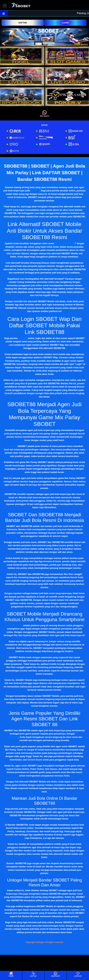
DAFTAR (23, 23)
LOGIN (65, 23)
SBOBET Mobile (14, 625)
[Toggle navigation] (5, 6)
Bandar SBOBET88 (65, 243)
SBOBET (35, 191)
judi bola (23, 338)
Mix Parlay (11, 446)
